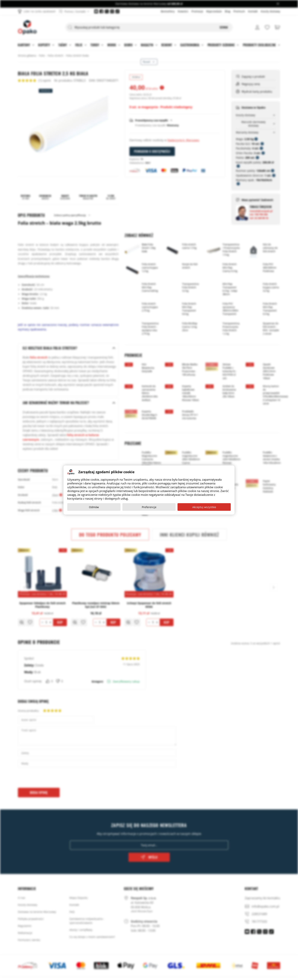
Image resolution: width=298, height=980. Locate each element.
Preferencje (149, 507)
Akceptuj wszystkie (204, 507)
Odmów (94, 507)
